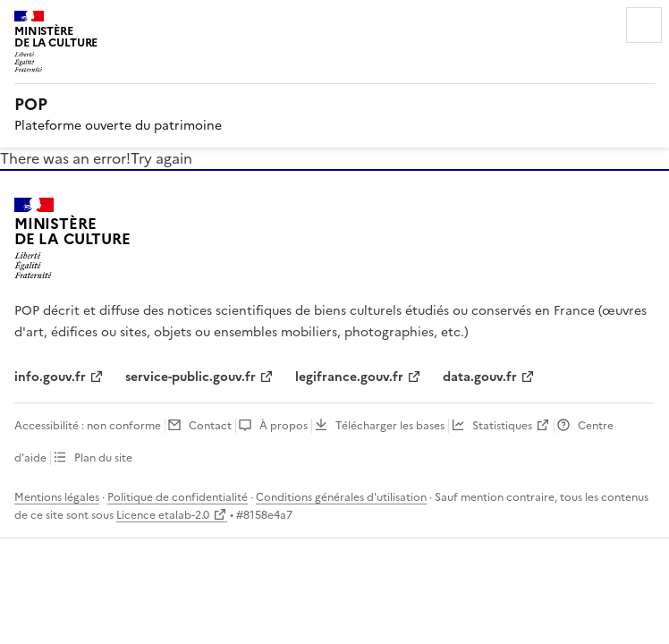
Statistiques (502, 426)
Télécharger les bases (390, 426)
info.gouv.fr (50, 377)
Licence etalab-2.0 (163, 515)
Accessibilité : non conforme (88, 426)
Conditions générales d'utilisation (341, 497)
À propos (284, 426)
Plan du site (103, 458)
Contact (210, 426)
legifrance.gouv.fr (349, 377)
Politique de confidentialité (178, 497)
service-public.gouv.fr (191, 377)
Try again (161, 158)
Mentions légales (57, 497)
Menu (644, 25)
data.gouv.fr (480, 377)
